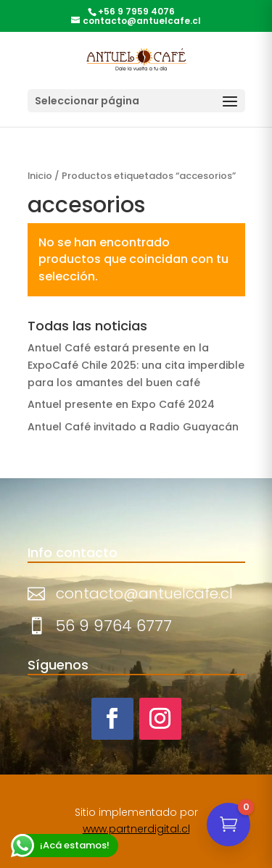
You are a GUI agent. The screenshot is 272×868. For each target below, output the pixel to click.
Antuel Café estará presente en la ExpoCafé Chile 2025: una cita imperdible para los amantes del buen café (136, 365)
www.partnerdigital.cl (136, 829)
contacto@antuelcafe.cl (144, 593)
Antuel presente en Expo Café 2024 (121, 404)
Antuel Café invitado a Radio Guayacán (133, 427)
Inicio (40, 176)
